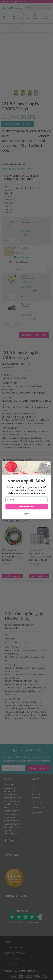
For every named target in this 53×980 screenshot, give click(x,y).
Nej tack (27, 514)
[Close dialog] (48, 464)
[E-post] (26, 500)
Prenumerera (26, 507)
